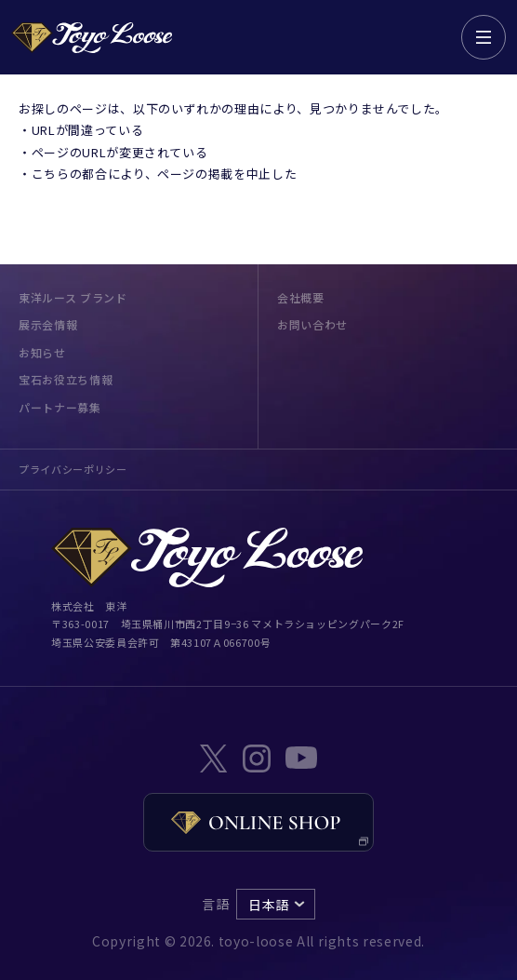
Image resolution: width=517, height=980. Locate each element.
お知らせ (42, 352)
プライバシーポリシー (73, 469)
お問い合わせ (312, 324)
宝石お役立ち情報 (66, 379)
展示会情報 (48, 324)
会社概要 (301, 297)
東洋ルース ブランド (73, 297)
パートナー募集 (60, 407)
